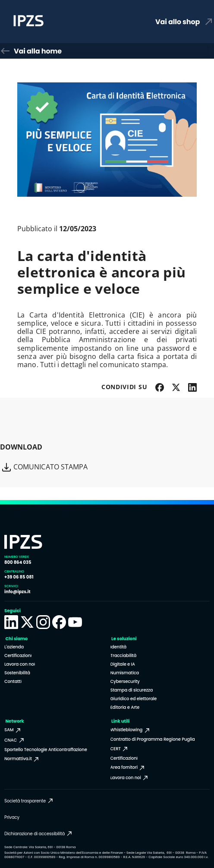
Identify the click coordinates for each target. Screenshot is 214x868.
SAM (13, 730)
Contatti (13, 681)
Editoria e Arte (125, 707)
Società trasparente (29, 801)
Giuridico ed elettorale (134, 699)
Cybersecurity (125, 681)
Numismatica (125, 673)
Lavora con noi (20, 664)
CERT (120, 749)
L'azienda (14, 647)
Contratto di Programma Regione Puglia (153, 739)
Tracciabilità (124, 656)
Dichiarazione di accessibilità (39, 833)
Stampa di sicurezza (132, 690)
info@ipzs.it (17, 592)
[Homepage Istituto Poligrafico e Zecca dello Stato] (66, 22)
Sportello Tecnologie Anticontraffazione (46, 750)
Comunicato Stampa (44, 467)
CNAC (15, 740)
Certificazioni (18, 656)
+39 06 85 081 (19, 577)
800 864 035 (18, 562)
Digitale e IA (123, 664)
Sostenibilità (17, 673)
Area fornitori (128, 767)
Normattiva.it (22, 759)
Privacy (12, 817)
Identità (119, 647)
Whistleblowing (131, 730)
